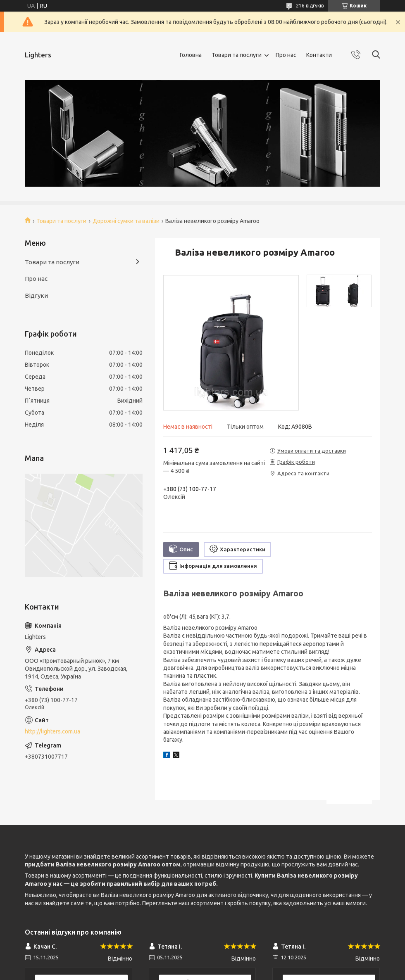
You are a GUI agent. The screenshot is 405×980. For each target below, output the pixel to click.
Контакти (319, 55)
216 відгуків (310, 6)
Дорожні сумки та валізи (126, 221)
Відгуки (36, 295)
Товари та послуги (237, 55)
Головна (191, 55)
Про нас (286, 55)
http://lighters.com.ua (52, 731)
